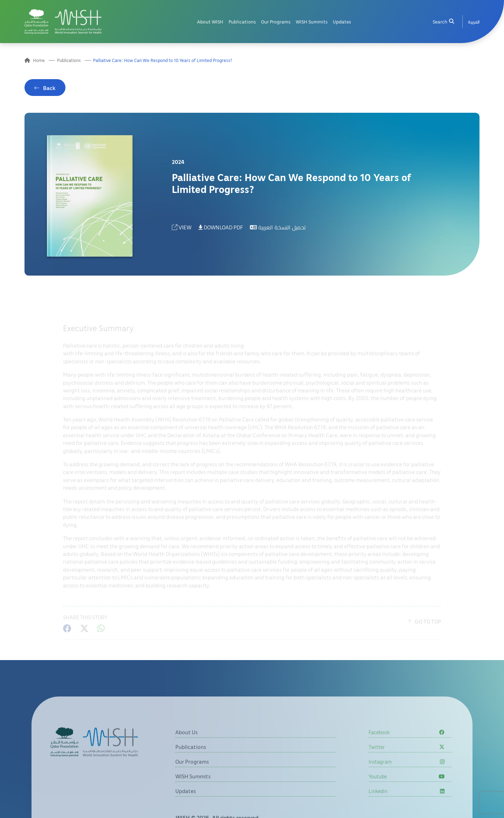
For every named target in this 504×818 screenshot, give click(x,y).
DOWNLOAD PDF (221, 229)
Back (49, 89)
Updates (342, 22)
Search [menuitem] (443, 22)
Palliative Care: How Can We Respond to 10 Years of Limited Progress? (163, 60)
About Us (187, 752)
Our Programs (276, 22)
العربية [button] (474, 22)
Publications (242, 22)
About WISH (210, 22)
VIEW (182, 229)
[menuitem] (474, 22)
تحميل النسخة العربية (278, 229)
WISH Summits (312, 22)
